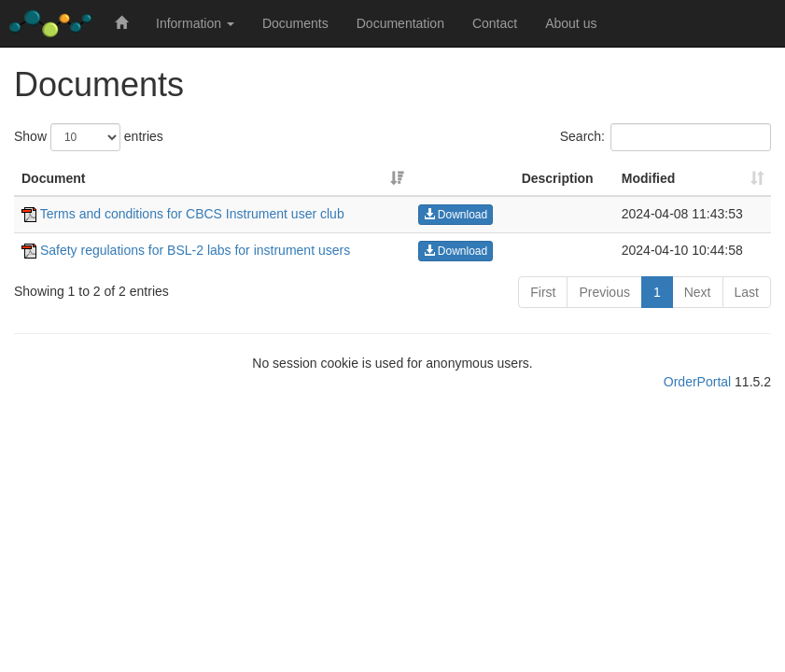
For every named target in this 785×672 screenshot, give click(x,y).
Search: (666, 137)
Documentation (400, 23)
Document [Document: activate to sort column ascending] (53, 178)
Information (195, 23)
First (543, 292)
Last (747, 292)
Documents (295, 23)
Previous (604, 292)
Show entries (89, 137)
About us (571, 23)
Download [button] (456, 215)
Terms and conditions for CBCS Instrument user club (183, 214)
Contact (495, 23)
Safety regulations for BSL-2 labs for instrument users (186, 250)
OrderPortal (697, 382)
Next (698, 292)
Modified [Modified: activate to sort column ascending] (649, 178)
